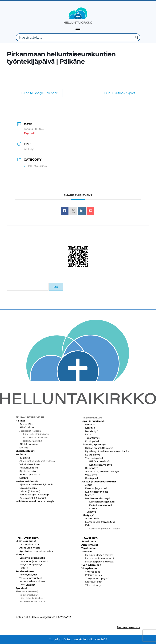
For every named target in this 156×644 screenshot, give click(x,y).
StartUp (24, 478)
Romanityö (92, 468)
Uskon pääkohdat (30, 545)
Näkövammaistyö (99, 462)
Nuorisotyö (92, 431)
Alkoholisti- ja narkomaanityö (102, 472)
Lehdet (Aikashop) (30, 491)
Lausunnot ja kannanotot (34, 561)
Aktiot (89, 485)
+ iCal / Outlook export (119, 93)
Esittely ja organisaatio (32, 558)
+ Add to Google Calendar (39, 93)
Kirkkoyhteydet (28, 575)
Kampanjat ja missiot (97, 488)
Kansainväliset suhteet (32, 581)
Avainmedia (92, 519)
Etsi (56, 287)
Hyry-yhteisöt (27, 585)
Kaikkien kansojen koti (102, 502)
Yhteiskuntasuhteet (31, 578)
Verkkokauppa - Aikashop (34, 495)
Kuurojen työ (93, 455)
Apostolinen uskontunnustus (36, 551)
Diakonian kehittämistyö (99, 448)
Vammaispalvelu (95, 458)
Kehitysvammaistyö (101, 465)
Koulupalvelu (93, 441)
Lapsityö (90, 428)
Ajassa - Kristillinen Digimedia (36, 485)
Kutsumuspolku (29, 468)
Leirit (88, 435)
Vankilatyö (91, 475)
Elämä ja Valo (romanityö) (100, 522)
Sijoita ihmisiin (28, 471)
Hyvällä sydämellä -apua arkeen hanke (107, 451)
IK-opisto (25, 458)
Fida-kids (90, 425)
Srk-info (24, 448)
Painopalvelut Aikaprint (33, 498)
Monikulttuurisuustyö (98, 499)
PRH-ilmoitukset (29, 444)
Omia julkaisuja (28, 488)
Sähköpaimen (27, 428)
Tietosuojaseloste (129, 627)
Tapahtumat (92, 438)
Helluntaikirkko (35, 166)
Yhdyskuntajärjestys (31, 565)
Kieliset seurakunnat (101, 505)
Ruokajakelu (92, 478)
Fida (88, 525)
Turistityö (91, 512)
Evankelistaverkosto (97, 492)
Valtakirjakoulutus (30, 465)
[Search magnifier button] (136, 37)
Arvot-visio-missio (30, 548)
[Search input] (76, 37)
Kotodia (94, 509)
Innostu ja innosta (30, 475)
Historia (24, 568)
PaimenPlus (26, 424)
